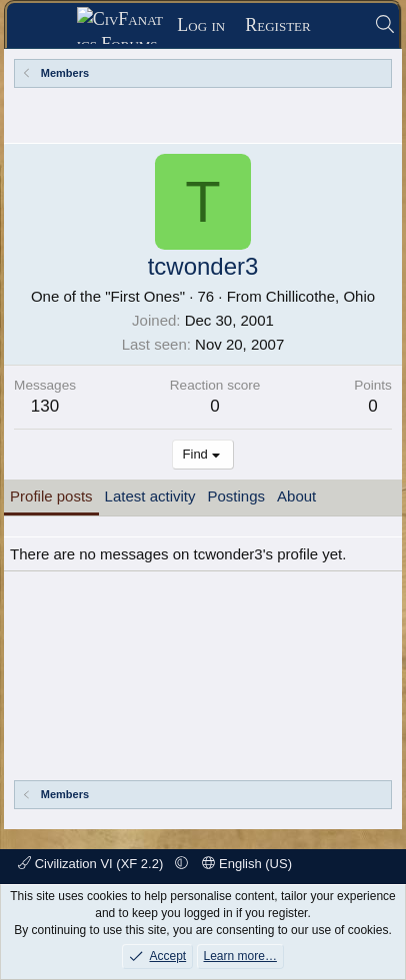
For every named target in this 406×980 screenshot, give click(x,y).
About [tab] (296, 496)
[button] (181, 864)
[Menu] (48, 26)
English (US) (247, 864)
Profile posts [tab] (51, 496)
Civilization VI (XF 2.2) (92, 864)
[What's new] (342, 25)
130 (45, 406)
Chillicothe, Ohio (320, 296)
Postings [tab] (236, 496)
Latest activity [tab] (150, 496)
